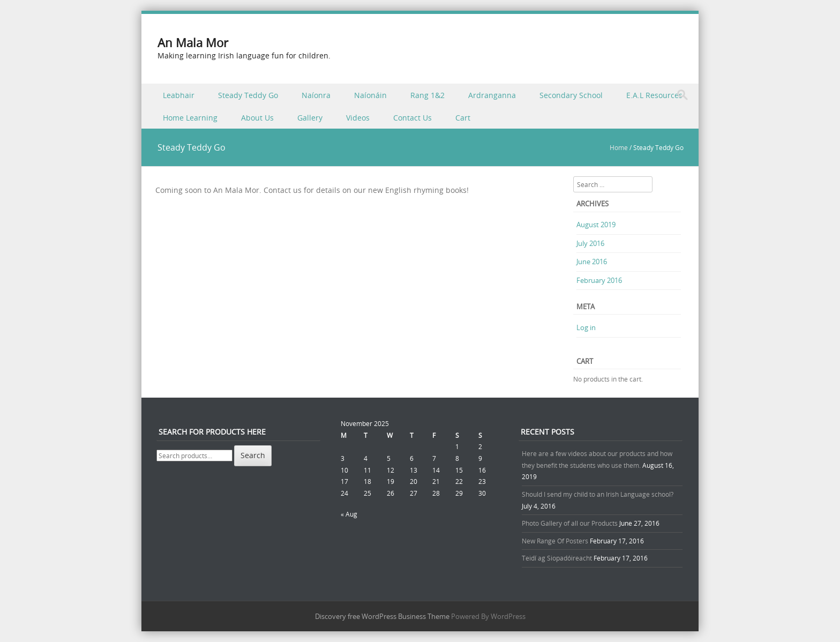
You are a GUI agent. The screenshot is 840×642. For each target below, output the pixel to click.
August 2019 (596, 225)
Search (253, 455)
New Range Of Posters (555, 541)
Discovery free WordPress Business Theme (382, 616)
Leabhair (179, 95)
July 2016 (590, 243)
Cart (463, 118)
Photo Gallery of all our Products (570, 523)
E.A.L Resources (654, 95)
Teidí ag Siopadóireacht (557, 558)
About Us (257, 118)
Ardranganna (492, 95)
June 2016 (592, 262)
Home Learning (190, 118)
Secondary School (571, 95)
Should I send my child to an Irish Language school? (598, 494)
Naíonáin (370, 95)
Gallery (310, 118)
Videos (358, 118)
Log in (586, 327)
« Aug (349, 514)
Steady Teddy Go (248, 95)
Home (619, 147)
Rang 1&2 (427, 95)
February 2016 (599, 280)
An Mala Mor (193, 43)
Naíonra (316, 95)
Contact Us (412, 118)
